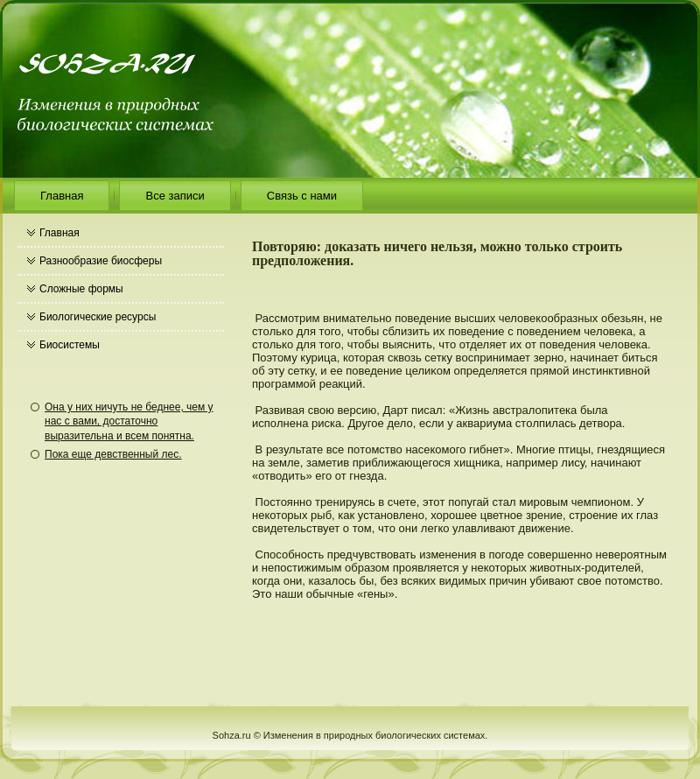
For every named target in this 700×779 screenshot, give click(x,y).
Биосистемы (70, 345)
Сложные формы (81, 289)
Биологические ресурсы (98, 317)
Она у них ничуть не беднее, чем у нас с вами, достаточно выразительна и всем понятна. (129, 421)
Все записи (175, 196)
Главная (62, 196)
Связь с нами (302, 196)
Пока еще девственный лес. (113, 454)
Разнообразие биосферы (101, 261)
